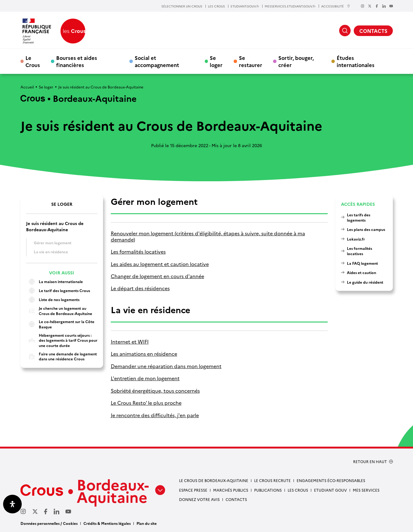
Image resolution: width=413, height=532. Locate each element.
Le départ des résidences (140, 288)
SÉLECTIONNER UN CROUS (182, 6)
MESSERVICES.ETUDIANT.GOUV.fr (290, 6)
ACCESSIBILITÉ (336, 6)
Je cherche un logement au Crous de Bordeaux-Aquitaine (59, 311)
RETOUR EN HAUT (370, 462)
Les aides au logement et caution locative (160, 264)
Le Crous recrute (272, 480)
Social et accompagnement (157, 61)
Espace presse (193, 490)
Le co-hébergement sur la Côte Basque (60, 324)
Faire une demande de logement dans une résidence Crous (61, 356)
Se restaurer (251, 61)
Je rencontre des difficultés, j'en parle (155, 415)
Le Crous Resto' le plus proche (146, 403)
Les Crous (298, 490)
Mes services (366, 490)
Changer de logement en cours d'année (157, 276)
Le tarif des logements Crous (58, 291)
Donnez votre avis (199, 499)
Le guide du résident (365, 282)
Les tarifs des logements (359, 217)
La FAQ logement (362, 263)
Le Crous (33, 61)
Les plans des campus (366, 229)
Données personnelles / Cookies (49, 523)
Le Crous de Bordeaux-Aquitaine (214, 480)
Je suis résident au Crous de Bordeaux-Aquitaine (55, 226)
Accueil (27, 87)
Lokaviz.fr (356, 239)
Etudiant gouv (330, 490)
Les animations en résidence (144, 354)
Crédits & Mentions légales (107, 523)
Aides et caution (361, 272)
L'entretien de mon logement (145, 378)
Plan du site (147, 523)
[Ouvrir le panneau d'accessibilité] (12, 504)
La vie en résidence (51, 252)
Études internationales (356, 61)
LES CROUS (216, 6)
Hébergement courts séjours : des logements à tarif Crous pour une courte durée (62, 340)
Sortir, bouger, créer (296, 61)
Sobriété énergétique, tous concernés (155, 391)
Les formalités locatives (138, 252)
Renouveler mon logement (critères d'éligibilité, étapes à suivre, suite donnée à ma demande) (208, 236)
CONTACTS (373, 31)
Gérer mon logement (53, 243)
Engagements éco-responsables (331, 480)
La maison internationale (54, 282)
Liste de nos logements (53, 300)
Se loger (216, 61)
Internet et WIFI (130, 342)
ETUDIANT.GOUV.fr (245, 6)
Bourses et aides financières (77, 61)
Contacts (236, 499)
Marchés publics (231, 490)
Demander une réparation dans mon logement (166, 366)
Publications (268, 490)
